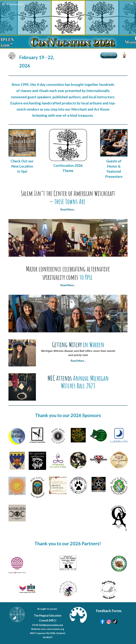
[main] (37, 61)
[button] (3, 4)
